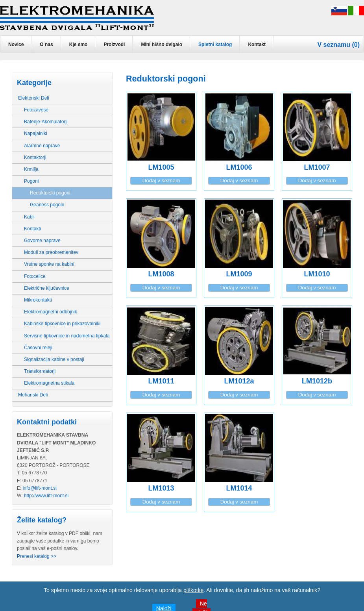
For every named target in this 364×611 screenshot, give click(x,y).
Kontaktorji (35, 157)
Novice (16, 44)
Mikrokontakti (38, 300)
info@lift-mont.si (40, 488)
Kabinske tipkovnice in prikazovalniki (62, 324)
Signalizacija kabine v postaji (54, 359)
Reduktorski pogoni (50, 193)
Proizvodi (114, 44)
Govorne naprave (42, 241)
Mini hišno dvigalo (162, 44)
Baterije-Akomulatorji (46, 122)
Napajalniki (36, 133)
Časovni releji (38, 348)
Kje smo (79, 44)
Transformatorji (40, 371)
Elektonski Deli (34, 98)
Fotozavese (36, 110)
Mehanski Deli (33, 395)
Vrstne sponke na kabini (49, 264)
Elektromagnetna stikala (49, 383)
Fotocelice (35, 276)
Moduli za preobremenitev (51, 252)
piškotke (193, 590)
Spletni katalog (215, 44)
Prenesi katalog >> (37, 556)
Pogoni (31, 181)
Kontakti (32, 229)
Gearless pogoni (47, 205)
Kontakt (257, 44)
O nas (46, 44)
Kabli (29, 217)
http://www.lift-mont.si (46, 496)
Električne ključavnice (47, 288)
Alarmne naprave (42, 146)
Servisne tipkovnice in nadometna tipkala (67, 336)
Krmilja (31, 169)
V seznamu (334, 45)
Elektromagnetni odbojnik (51, 312)
